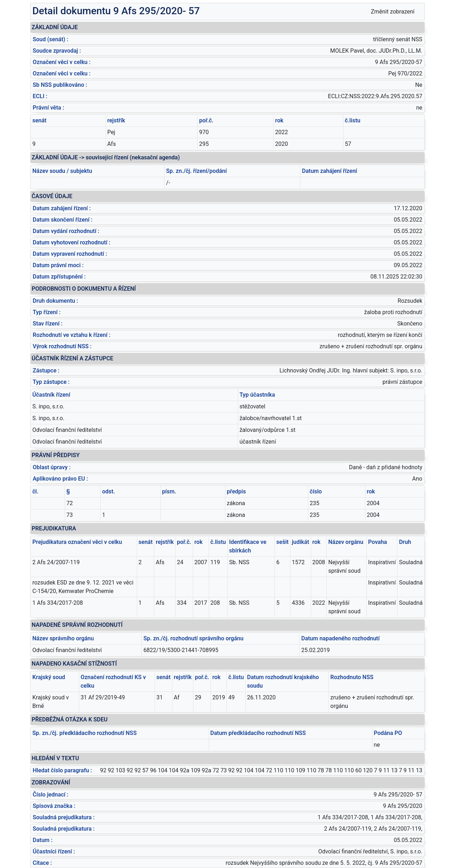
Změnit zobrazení (393, 12)
